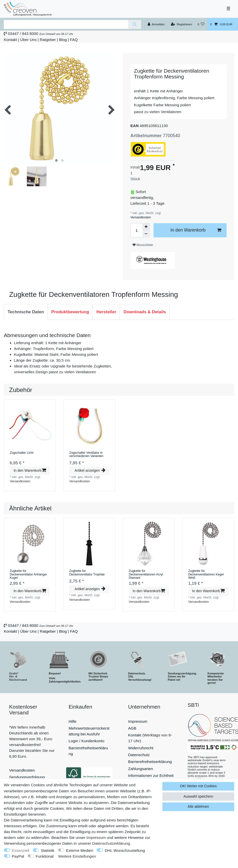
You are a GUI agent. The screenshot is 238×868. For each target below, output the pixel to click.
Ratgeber (48, 40)
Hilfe (72, 721)
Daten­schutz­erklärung (111, 843)
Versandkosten (141, 217)
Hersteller (106, 312)
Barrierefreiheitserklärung (150, 762)
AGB (132, 728)
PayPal (18, 856)
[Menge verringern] (146, 234)
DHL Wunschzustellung (125, 850)
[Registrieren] (181, 24)
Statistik (48, 850)
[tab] (26, 312)
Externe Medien (80, 850)
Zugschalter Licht (21, 453)
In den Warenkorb (196, 230)
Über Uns (28, 40)
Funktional (45, 856)
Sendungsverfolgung (27, 777)
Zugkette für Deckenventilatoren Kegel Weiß (206, 574)
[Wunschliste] (201, 24)
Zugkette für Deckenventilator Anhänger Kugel (28, 574)
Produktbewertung (70, 312)
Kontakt (10, 40)
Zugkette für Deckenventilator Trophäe (87, 573)
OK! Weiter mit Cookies (198, 786)
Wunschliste (143, 245)
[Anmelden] (156, 24)
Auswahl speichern (198, 796)
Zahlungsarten (141, 769)
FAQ (74, 40)
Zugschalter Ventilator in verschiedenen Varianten (86, 455)
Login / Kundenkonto (86, 741)
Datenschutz (139, 755)
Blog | (64, 40)
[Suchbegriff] (66, 24)
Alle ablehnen (198, 807)
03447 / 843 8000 (23, 34)
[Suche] (135, 24)
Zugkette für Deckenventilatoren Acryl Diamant (146, 574)
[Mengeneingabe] (137, 230)
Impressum (138, 721)
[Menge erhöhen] (146, 227)
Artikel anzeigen (90, 470)
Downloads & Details (145, 312)
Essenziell (21, 850)
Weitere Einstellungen (77, 856)
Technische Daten (26, 312)
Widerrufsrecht (141, 748)
